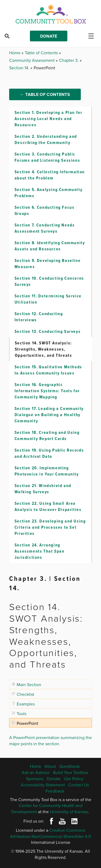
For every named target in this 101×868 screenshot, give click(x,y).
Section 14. (20, 68)
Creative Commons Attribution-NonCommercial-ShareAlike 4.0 (50, 833)
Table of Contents (42, 53)
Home (15, 53)
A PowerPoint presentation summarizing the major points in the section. (50, 741)
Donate (49, 36)
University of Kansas (69, 812)
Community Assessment (32, 60)
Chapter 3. (69, 60)
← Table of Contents (45, 94)
